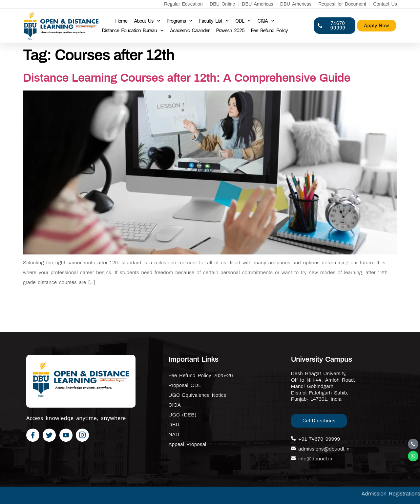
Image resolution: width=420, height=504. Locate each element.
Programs (180, 21)
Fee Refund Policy (269, 30)
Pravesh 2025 (230, 30)
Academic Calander (190, 30)
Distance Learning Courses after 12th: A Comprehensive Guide (187, 78)
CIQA (266, 21)
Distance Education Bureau (133, 30)
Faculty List (214, 21)
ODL (243, 21)
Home (121, 21)
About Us (147, 21)
